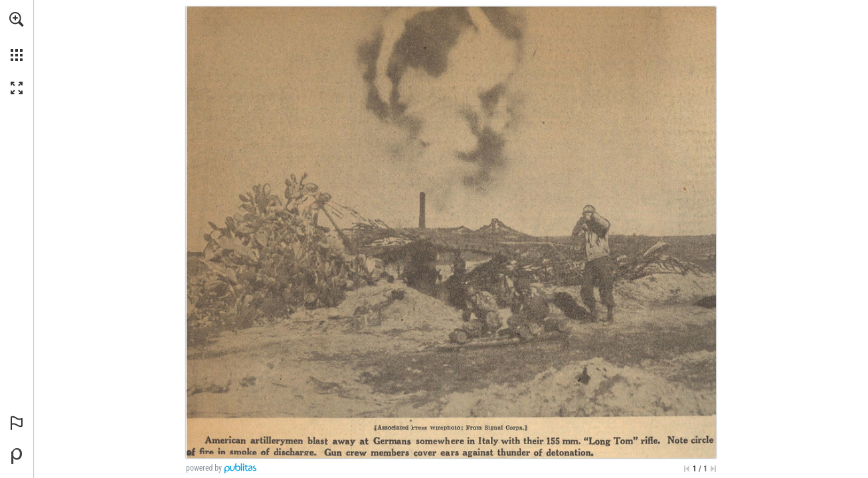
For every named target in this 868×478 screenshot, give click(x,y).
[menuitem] (17, 37)
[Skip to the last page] (713, 469)
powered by (204, 468)
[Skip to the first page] (687, 469)
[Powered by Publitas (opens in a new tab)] (17, 456)
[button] (17, 19)
